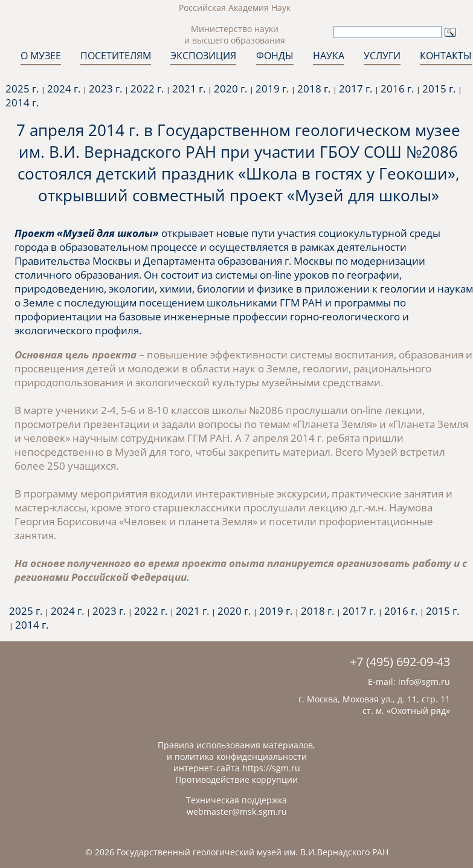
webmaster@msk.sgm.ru (237, 811)
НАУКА (329, 56)
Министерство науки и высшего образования (235, 34)
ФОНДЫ (275, 56)
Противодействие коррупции (236, 779)
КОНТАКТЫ (446, 56)
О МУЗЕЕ (41, 56)
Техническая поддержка (236, 800)
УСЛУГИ (382, 56)
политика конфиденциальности (241, 756)
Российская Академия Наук (235, 8)
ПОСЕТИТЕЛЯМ (116, 56)
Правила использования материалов (235, 745)
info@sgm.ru (424, 682)
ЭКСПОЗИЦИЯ (203, 56)
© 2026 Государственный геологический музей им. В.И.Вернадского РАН (237, 852)
